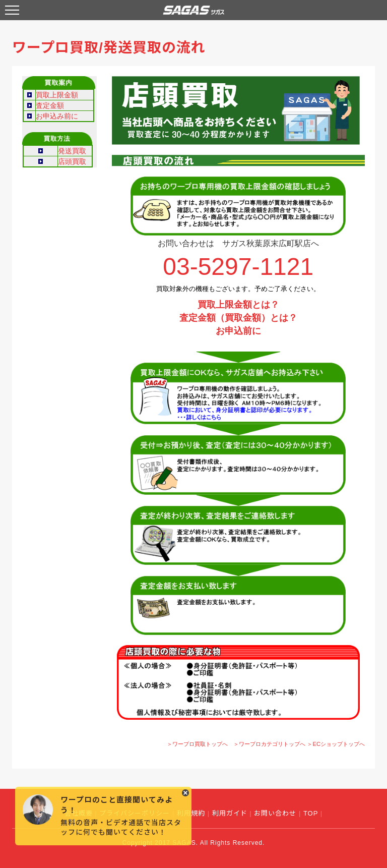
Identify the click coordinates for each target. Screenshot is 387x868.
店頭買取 (72, 161)
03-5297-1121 (238, 267)
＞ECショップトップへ (336, 744)
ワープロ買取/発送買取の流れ (109, 48)
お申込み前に (57, 116)
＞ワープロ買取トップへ (197, 744)
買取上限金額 (57, 95)
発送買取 (72, 151)
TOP (311, 813)
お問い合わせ (275, 813)
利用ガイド (230, 813)
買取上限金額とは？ (238, 305)
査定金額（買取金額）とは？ (238, 318)
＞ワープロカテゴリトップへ (269, 744)
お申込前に (238, 331)
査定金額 (50, 105)
